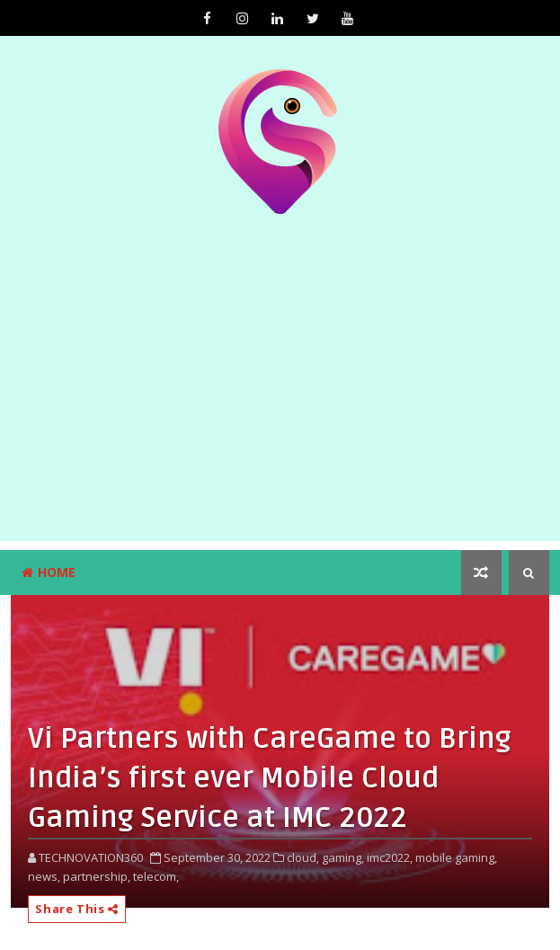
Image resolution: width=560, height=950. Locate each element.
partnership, (97, 876)
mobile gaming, (456, 857)
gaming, (343, 857)
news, (44, 876)
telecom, (156, 876)
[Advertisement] (280, 415)
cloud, (303, 857)
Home (49, 572)
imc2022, (390, 857)
